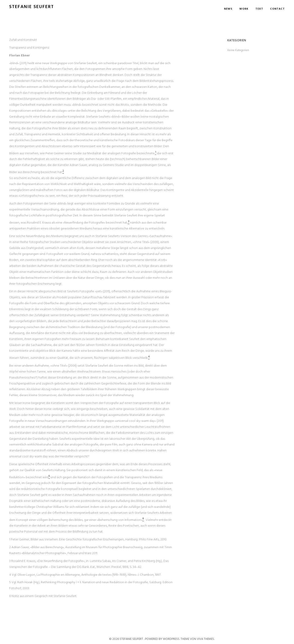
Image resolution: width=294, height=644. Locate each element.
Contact (277, 9)
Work (244, 9)
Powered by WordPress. (163, 639)
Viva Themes (205, 639)
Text (259, 9)
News (228, 9)
